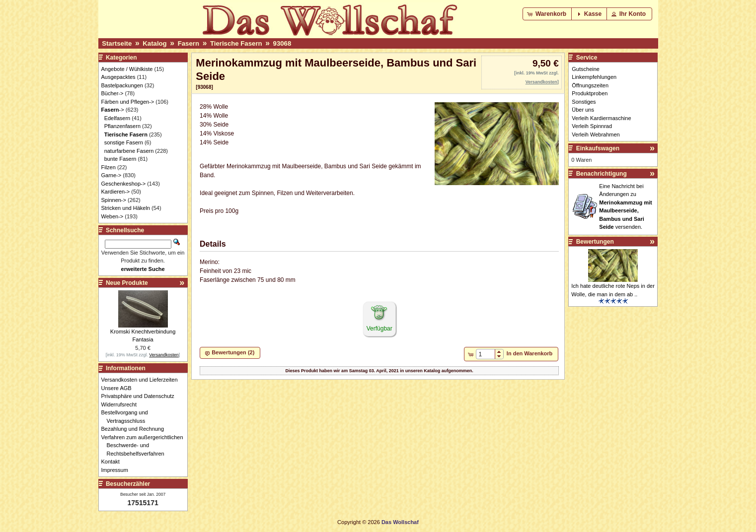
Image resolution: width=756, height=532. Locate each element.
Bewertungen (595, 242)
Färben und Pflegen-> (128, 102)
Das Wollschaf (400, 522)
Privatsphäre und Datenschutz (141, 396)
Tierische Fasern (236, 43)
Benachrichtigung (602, 174)
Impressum (117, 470)
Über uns (583, 110)
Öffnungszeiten (590, 85)
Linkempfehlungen (594, 77)
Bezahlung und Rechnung (136, 429)
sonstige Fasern (124, 142)
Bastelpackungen (122, 85)
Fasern (189, 43)
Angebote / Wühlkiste (127, 69)
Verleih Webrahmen (596, 134)
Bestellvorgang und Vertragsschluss (127, 417)
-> (113, 110)
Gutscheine (586, 69)
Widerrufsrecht (122, 404)
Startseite (117, 43)
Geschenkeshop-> (124, 184)
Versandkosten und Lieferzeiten (142, 380)
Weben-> (113, 216)
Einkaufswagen (598, 148)
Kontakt (113, 462)
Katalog (154, 43)
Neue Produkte (127, 283)
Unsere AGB (119, 388)
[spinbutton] (486, 354)
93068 (282, 43)
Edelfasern (117, 118)
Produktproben (590, 93)
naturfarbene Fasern (129, 151)
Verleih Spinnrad (592, 126)
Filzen (109, 167)
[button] (548, 14)
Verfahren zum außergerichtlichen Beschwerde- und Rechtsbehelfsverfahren (145, 445)
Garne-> (112, 175)
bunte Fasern (120, 159)
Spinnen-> (114, 200)
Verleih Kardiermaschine (601, 118)
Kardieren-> (116, 192)
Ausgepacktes (118, 77)
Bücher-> (113, 93)
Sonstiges (584, 102)
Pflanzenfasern (122, 126)
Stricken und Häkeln (126, 208)
